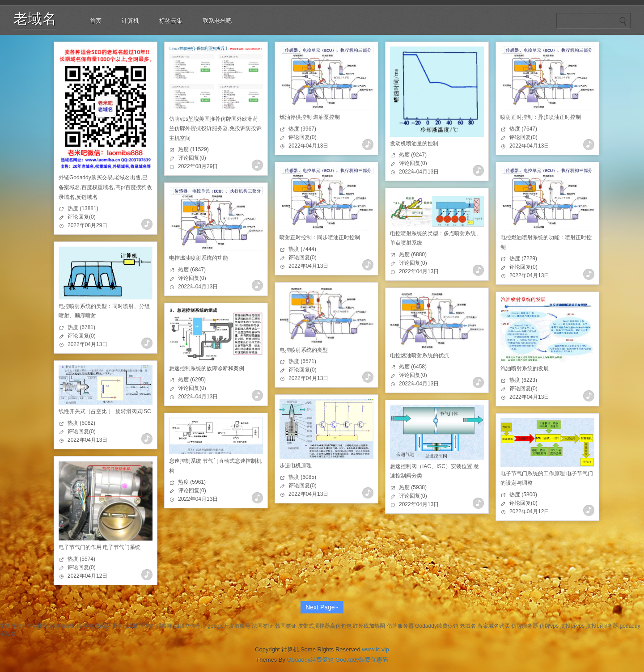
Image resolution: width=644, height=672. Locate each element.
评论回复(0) (82, 217)
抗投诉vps (572, 626)
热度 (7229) (523, 258)
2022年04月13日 (308, 146)
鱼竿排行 (38, 626)
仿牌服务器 (400, 626)
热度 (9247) (413, 155)
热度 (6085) (302, 477)
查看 (147, 224)
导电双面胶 (97, 626)
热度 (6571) (302, 361)
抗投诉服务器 (602, 626)
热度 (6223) (523, 380)
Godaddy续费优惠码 (362, 660)
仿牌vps (549, 626)
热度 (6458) (413, 367)
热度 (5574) (81, 559)
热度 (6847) (192, 270)
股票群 (164, 626)
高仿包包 (341, 626)
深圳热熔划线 (66, 626)
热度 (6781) (81, 327)
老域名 (35, 19)
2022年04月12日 (529, 511)
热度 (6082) (81, 423)
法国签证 (263, 626)
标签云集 (171, 21)
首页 (96, 21)
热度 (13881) (83, 208)
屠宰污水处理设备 (133, 626)
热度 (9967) (302, 129)
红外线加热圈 (369, 626)
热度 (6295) (192, 380)
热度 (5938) (413, 487)
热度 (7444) (302, 249)
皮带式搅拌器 (314, 626)
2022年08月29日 (87, 225)
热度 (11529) (193, 149)
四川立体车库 (190, 626)
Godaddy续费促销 (437, 626)
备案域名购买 (494, 626)
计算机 (130, 21)
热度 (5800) (523, 494)
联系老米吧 (217, 21)
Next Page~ (322, 607)
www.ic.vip (375, 649)
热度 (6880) (413, 254)
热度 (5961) (192, 482)
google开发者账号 (229, 626)
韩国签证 (286, 626)
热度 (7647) (523, 129)
